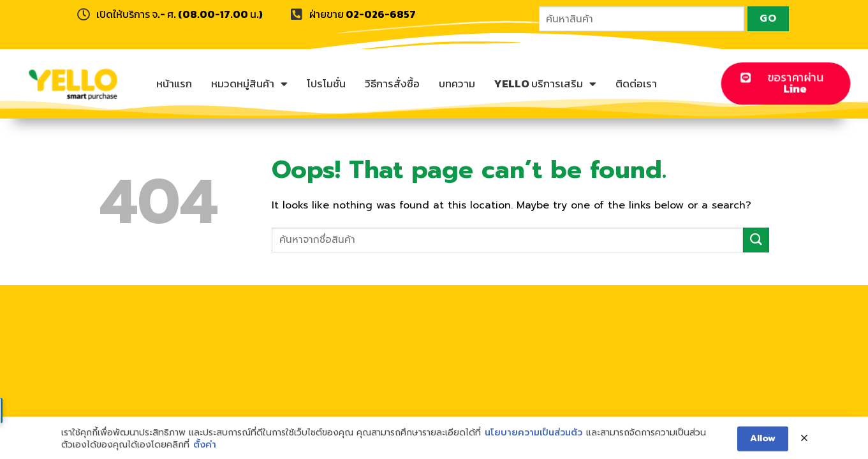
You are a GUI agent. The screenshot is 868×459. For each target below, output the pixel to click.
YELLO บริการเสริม (545, 84)
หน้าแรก (174, 84)
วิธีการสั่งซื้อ (392, 84)
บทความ (457, 84)
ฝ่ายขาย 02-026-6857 (363, 14)
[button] (785, 83)
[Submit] (756, 240)
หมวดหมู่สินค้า (249, 84)
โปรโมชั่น (326, 84)
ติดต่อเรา (636, 84)
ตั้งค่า (205, 451)
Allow (763, 444)
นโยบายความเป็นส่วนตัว (533, 438)
